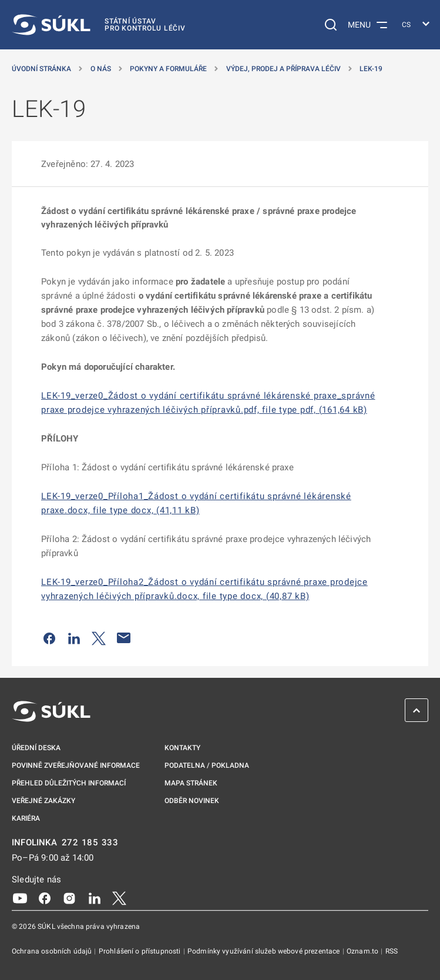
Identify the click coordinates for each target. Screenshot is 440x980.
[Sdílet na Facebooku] (49, 638)
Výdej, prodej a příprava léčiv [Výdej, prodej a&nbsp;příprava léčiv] (283, 69)
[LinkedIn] (95, 898)
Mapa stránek (191, 783)
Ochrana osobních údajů (53, 951)
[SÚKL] (99, 25)
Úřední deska (36, 748)
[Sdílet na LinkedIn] (74, 638)
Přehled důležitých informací (69, 783)
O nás (101, 69)
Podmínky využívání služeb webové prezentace (265, 951)
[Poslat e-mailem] (124, 638)
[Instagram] (69, 898)
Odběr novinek (192, 801)
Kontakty (182, 748)
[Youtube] (20, 898)
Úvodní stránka (41, 69)
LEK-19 (371, 69)
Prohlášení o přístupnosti (141, 951)
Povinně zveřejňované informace (76, 765)
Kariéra (26, 818)
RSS (392, 951)
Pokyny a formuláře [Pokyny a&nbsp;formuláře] (168, 69)
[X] (119, 898)
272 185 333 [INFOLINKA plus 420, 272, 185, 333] (90, 843)
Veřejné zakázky (43, 801)
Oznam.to (363, 951)
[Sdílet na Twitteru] (99, 638)
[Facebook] (45, 898)
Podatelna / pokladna (207, 765)
